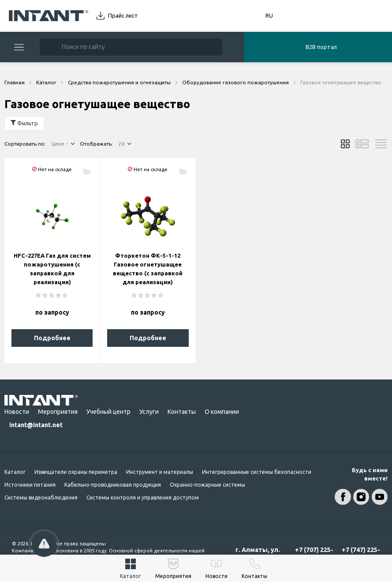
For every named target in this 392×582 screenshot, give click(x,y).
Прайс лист (123, 15)
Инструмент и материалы (160, 472)
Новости (17, 412)
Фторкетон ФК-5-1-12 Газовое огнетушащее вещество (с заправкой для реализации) (148, 269)
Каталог (15, 472)
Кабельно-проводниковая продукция (113, 485)
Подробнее (52, 338)
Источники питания (30, 485)
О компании (222, 412)
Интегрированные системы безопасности (257, 472)
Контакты (182, 412)
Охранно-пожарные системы (207, 485)
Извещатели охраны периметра (76, 472)
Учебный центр (108, 412)
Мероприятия (58, 412)
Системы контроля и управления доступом (143, 498)
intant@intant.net (36, 425)
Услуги (149, 412)
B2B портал (321, 47)
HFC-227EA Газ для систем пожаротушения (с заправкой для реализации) (52, 269)
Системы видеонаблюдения (41, 498)
